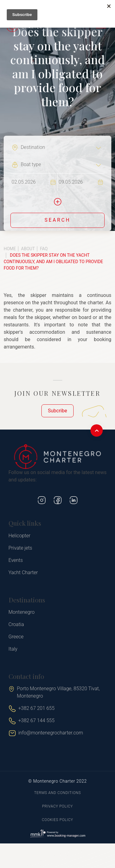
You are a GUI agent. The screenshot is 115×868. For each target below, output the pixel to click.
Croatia (16, 624)
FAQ (44, 249)
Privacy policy (57, 806)
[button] (58, 202)
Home (10, 249)
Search (57, 220)
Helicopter (20, 536)
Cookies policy (58, 820)
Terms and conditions (57, 793)
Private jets (20, 548)
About (28, 249)
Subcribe (57, 411)
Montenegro (22, 612)
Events (16, 560)
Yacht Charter (23, 572)
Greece (16, 637)
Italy (13, 649)
